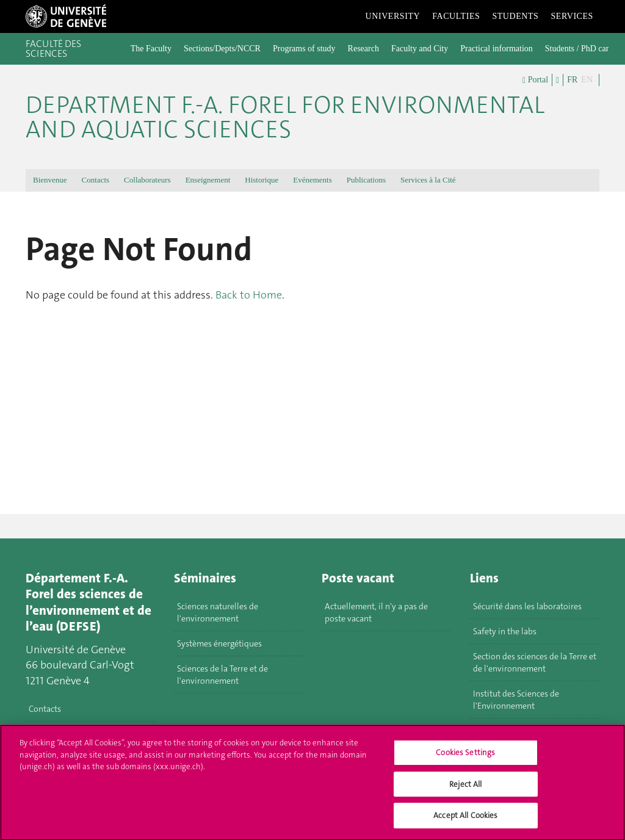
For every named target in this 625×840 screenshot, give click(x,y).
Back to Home (249, 295)
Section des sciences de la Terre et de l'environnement (535, 662)
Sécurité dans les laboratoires (527, 606)
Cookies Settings (465, 760)
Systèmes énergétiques (219, 643)
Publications (366, 180)
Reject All (465, 791)
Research (363, 49)
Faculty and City (420, 49)
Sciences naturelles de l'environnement (218, 612)
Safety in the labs (505, 631)
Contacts (96, 180)
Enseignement (208, 180)
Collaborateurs (147, 180)
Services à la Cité (428, 180)
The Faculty (151, 49)
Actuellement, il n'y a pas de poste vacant (376, 612)
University (393, 16)
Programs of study (304, 49)
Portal (535, 80)
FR (572, 80)
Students (515, 16)
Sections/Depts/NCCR (222, 49)
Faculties (456, 16)
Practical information (497, 49)
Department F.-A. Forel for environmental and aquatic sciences (285, 117)
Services (572, 16)
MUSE (484, 731)
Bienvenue (50, 180)
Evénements (312, 180)
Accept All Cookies (465, 823)
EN (587, 80)
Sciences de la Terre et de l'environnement (222, 675)
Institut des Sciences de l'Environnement (516, 700)
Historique (262, 180)
